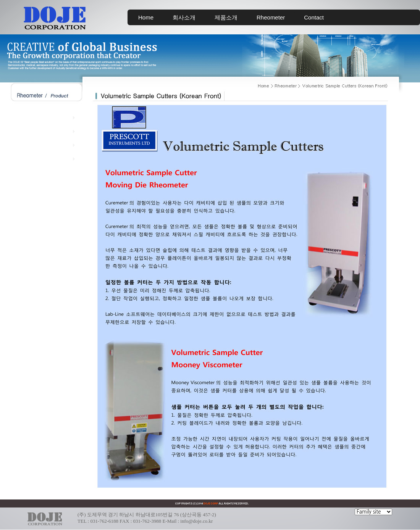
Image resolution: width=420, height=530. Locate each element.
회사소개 (184, 17)
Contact (314, 17)
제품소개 (226, 17)
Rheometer (271, 17)
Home (146, 17)
